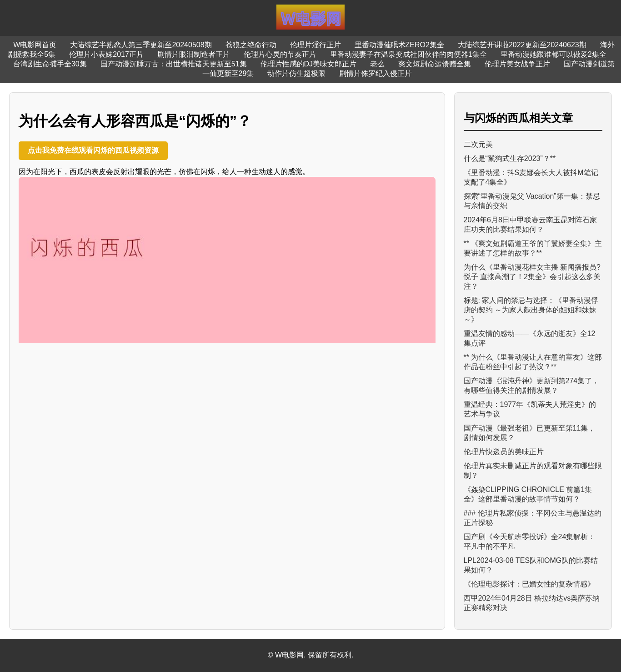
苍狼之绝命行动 (251, 45)
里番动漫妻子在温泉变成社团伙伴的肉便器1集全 (408, 54)
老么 (377, 64)
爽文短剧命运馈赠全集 (435, 64)
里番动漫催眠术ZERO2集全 (399, 45)
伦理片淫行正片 (316, 45)
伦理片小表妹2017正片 (106, 54)
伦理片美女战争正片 (517, 64)
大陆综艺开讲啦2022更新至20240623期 (522, 45)
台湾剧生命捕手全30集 (50, 64)
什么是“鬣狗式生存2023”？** (510, 158)
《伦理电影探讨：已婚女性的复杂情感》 (529, 584)
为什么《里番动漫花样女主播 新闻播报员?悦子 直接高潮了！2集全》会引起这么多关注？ (532, 277)
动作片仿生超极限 (296, 73)
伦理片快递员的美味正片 (504, 452)
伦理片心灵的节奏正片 (280, 54)
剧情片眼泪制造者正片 (194, 54)
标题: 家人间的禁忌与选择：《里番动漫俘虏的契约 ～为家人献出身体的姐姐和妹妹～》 (531, 310)
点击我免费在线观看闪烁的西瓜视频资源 (93, 150)
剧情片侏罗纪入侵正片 (376, 73)
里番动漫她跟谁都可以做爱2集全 (553, 54)
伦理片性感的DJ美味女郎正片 (309, 64)
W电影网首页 (35, 45)
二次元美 (478, 144)
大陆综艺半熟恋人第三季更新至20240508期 (141, 45)
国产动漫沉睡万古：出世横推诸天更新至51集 (174, 64)
